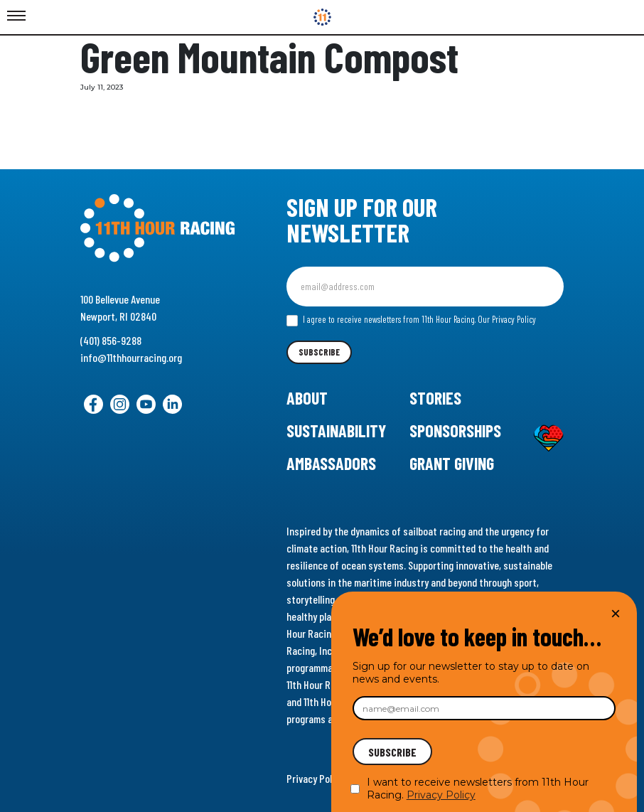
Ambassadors (331, 463)
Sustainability (336, 431)
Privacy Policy (315, 778)
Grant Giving (452, 463)
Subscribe (319, 352)
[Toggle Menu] (16, 16)
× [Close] (616, 613)
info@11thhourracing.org (131, 357)
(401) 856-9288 (111, 340)
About (307, 398)
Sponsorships (455, 431)
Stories (435, 398)
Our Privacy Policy (507, 319)
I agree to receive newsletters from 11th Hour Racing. (411, 320)
